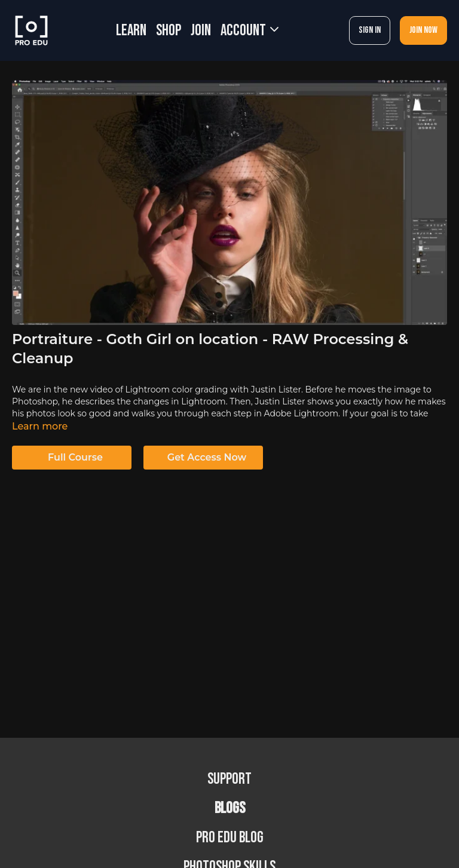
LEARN (131, 31)
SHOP (169, 31)
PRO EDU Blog (230, 838)
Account (250, 31)
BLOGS (230, 809)
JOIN (201, 31)
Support (229, 779)
